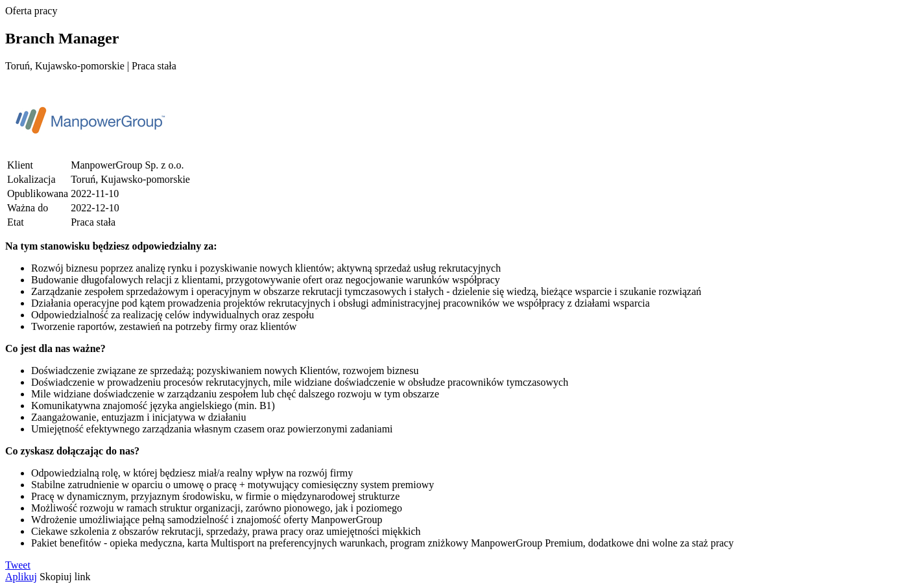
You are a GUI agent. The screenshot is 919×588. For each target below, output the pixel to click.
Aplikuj (21, 577)
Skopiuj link (65, 577)
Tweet (18, 565)
